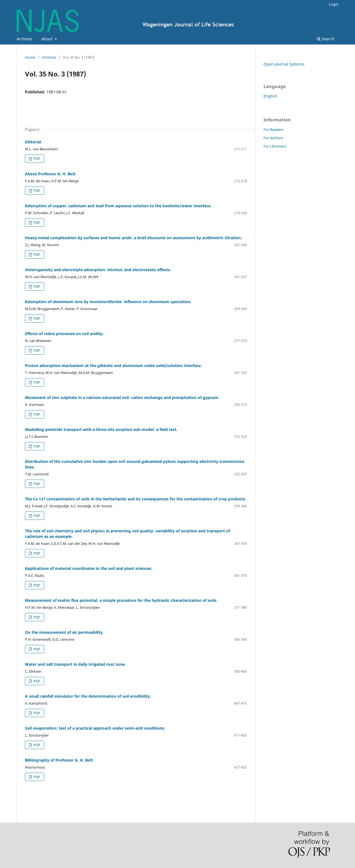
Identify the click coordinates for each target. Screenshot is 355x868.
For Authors (273, 138)
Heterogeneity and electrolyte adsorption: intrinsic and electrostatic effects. (98, 270)
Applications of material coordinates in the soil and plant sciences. (89, 568)
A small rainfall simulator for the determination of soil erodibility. (88, 696)
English (270, 96)
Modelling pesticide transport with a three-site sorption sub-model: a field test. (101, 429)
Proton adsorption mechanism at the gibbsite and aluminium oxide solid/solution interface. (113, 366)
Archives (25, 39)
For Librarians (275, 146)
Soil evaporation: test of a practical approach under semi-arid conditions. (95, 728)
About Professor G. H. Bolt (50, 174)
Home (30, 57)
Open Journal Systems (284, 64)
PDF (36, 159)
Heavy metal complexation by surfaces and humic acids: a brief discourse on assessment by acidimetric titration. (133, 238)
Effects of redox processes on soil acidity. (64, 334)
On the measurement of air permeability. (64, 632)
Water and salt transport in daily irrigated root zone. (75, 664)
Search (326, 39)
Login (334, 4)
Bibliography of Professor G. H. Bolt (59, 760)
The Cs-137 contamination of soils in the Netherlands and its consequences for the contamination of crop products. (136, 499)
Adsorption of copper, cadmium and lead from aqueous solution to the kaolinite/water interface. (118, 206)
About (47, 39)
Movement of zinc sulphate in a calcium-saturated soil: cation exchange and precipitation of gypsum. (122, 397)
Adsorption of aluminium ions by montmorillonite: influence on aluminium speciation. (108, 302)
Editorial (33, 142)
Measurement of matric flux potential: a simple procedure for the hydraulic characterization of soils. (121, 600)
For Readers (273, 129)
